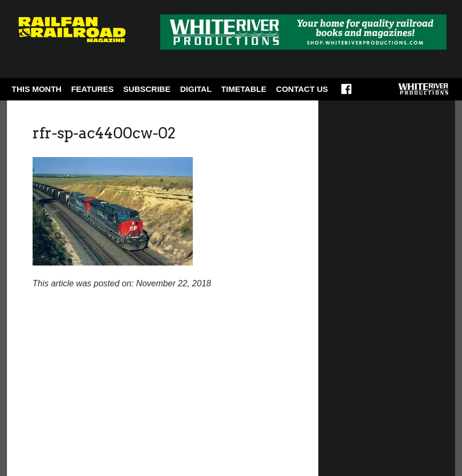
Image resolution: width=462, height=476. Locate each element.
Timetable (244, 89)
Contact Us (302, 89)
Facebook (346, 92)
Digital (196, 89)
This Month (37, 89)
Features (92, 89)
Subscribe (147, 89)
